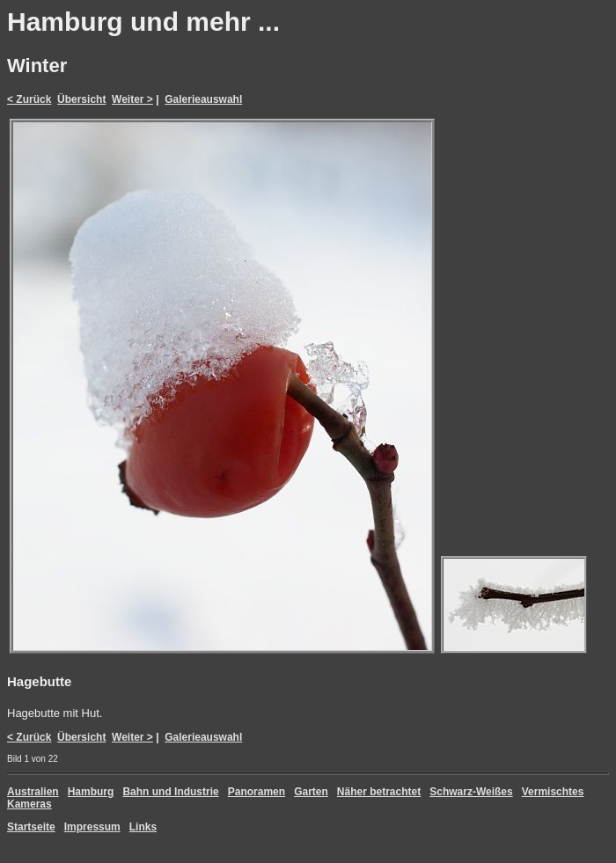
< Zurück (29, 99)
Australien (33, 792)
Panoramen (257, 792)
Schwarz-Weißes (471, 792)
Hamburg (91, 792)
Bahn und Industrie (170, 792)
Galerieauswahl (203, 99)
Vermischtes (553, 792)
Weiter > (132, 99)
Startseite (31, 827)
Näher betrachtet (379, 792)
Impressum (92, 827)
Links (143, 827)
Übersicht (81, 99)
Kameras (29, 804)
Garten (311, 792)
